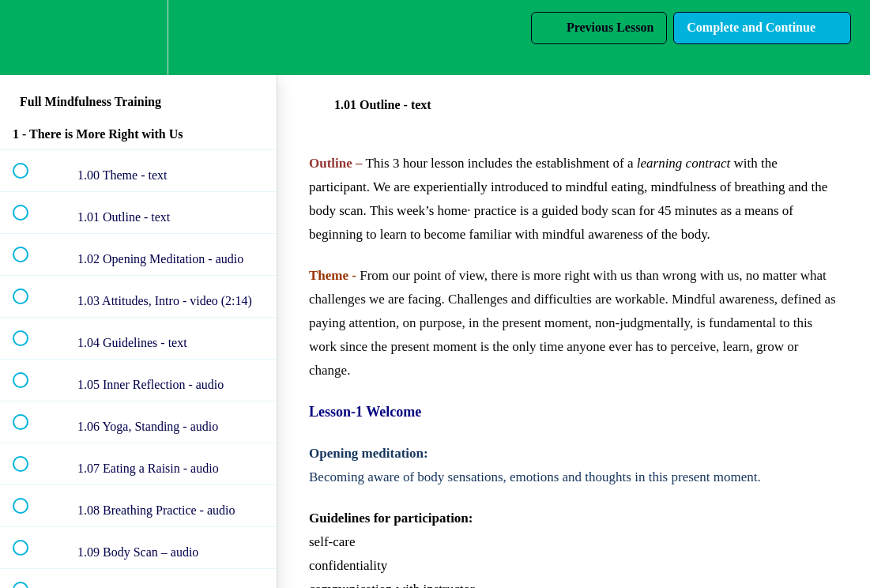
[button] (29, 38)
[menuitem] (138, 38)
